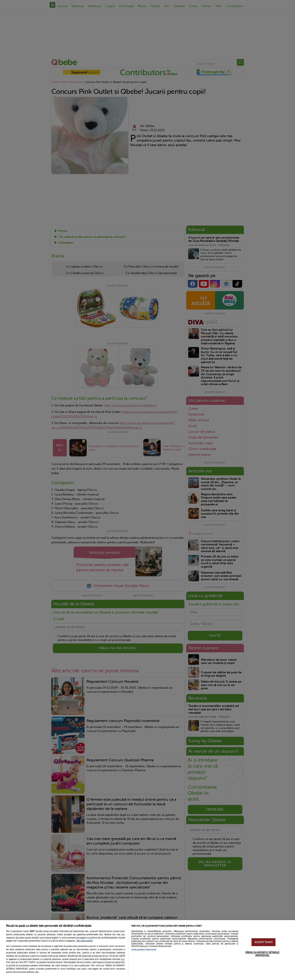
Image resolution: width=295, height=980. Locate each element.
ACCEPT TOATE (264, 942)
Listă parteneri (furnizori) (144, 950)
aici (123, 959)
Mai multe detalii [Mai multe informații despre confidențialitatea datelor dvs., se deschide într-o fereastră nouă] (84, 941)
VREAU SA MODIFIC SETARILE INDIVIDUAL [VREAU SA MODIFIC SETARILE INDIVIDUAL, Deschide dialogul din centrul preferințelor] (262, 954)
